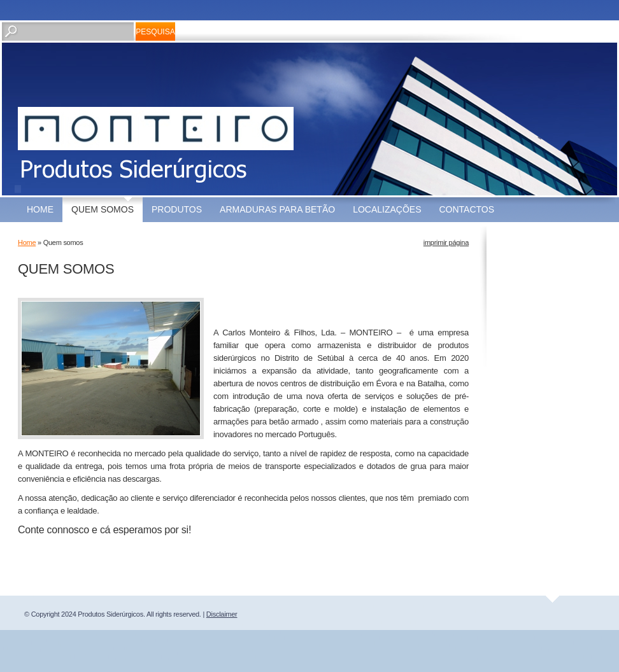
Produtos (177, 209)
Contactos (467, 209)
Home (40, 209)
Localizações (387, 209)
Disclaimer (222, 614)
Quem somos (103, 209)
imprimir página (446, 242)
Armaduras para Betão (277, 209)
